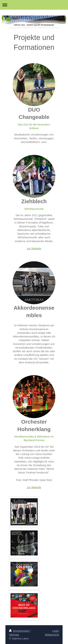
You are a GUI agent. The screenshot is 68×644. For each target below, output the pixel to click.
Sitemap (14, 635)
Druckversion (19, 631)
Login (56, 631)
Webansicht (52, 635)
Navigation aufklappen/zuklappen (34, 5)
